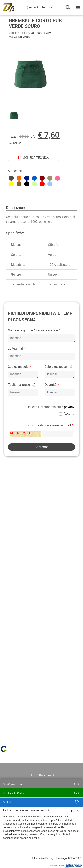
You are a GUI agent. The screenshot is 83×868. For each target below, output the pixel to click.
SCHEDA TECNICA (34, 158)
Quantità (52, 385)
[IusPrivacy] (74, 866)
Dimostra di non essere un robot (50, 425)
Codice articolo (19, 367)
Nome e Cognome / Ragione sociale (34, 330)
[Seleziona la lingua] (75, 811)
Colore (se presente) (58, 367)
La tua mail (17, 348)
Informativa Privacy (43, 858)
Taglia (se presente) (22, 385)
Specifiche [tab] (15, 233)
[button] (30, 104)
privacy (69, 407)
